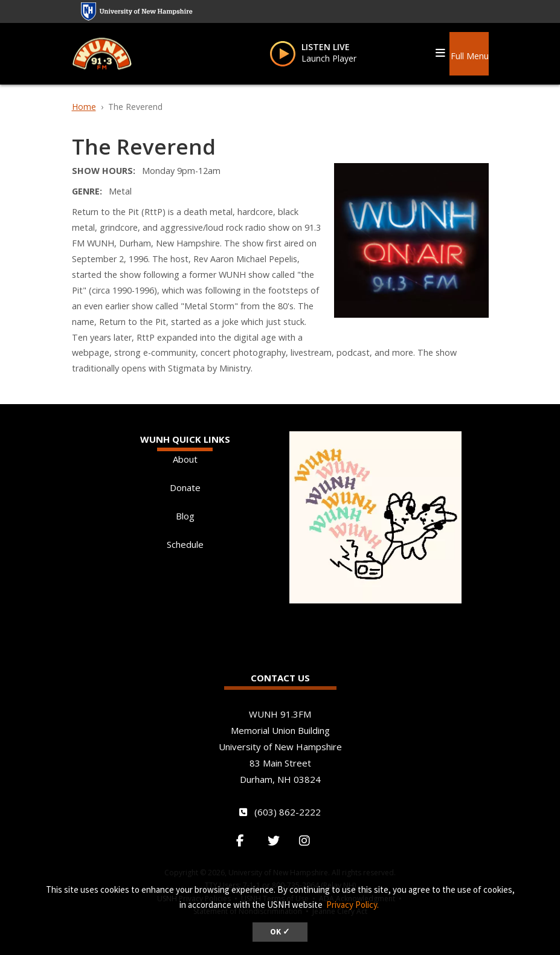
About (185, 459)
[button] (469, 51)
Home (84, 107)
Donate (185, 487)
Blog (185, 516)
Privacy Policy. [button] (352, 905)
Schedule (185, 544)
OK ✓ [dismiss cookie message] (280, 932)
